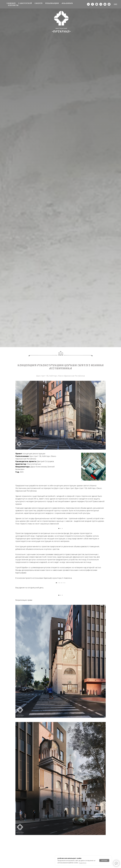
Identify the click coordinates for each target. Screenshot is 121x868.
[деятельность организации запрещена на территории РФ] (93, 4)
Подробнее (82, 863)
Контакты (13, 5)
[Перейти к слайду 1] (59, 580)
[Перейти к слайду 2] (61, 580)
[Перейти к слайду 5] (63, 667)
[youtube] (105, 4)
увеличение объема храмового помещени (81, 598)
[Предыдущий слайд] (15, 552)
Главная (11, 3)
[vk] (88, 4)
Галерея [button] (38, 3)
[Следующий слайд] (106, 552)
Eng (115, 4)
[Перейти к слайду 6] (65, 667)
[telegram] (101, 4)
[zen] (109, 4)
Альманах (67, 3)
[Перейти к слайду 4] (61, 667)
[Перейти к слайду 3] (62, 580)
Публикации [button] (52, 3)
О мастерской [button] (25, 3)
